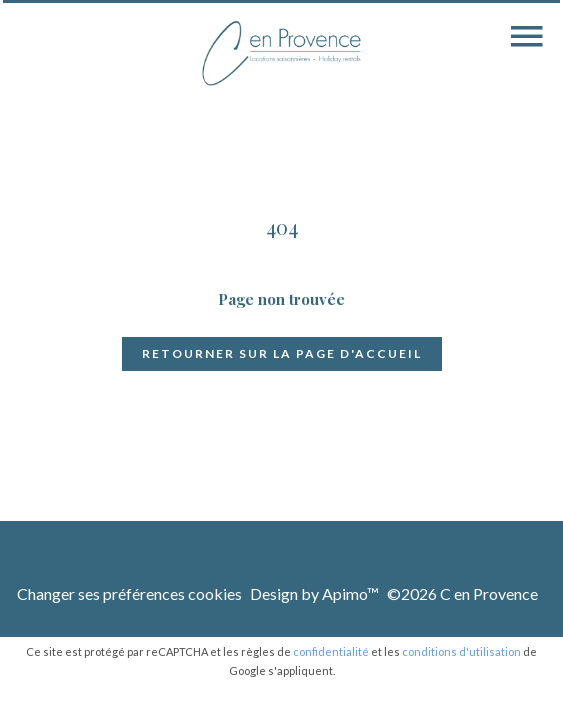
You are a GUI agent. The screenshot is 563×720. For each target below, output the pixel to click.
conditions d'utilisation (461, 651)
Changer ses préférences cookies (129, 593)
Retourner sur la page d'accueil (282, 353)
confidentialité (331, 651)
